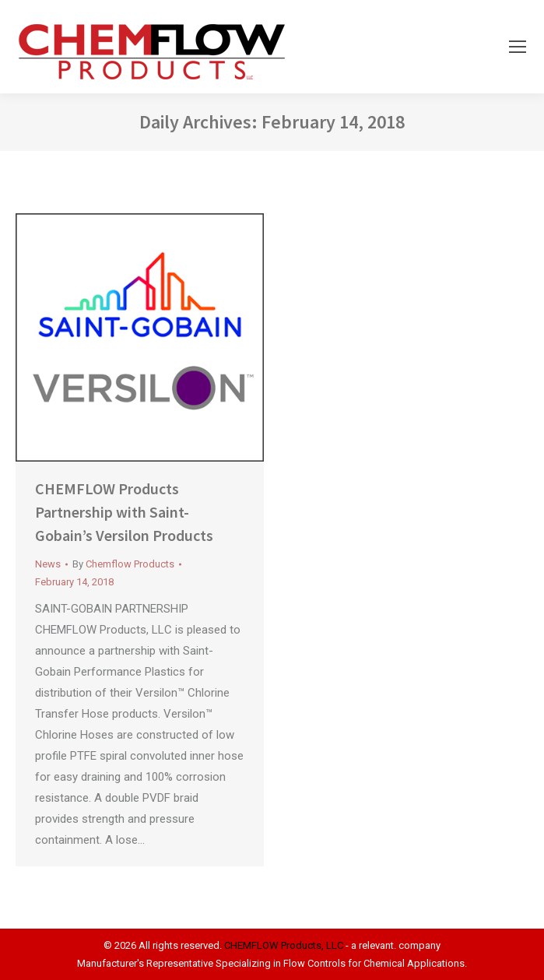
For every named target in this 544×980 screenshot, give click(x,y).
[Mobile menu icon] (518, 47)
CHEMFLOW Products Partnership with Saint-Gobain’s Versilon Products (124, 512)
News (48, 564)
